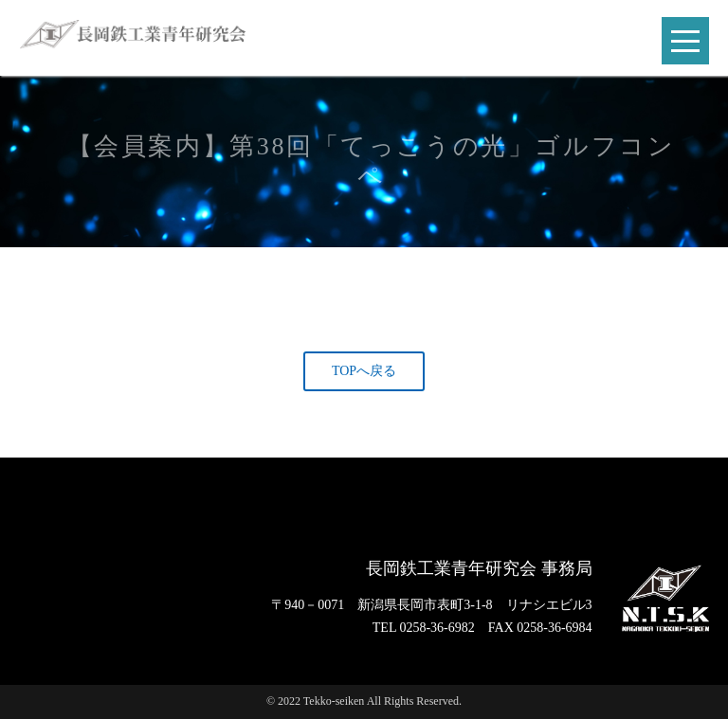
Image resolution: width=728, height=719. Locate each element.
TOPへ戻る (364, 371)
